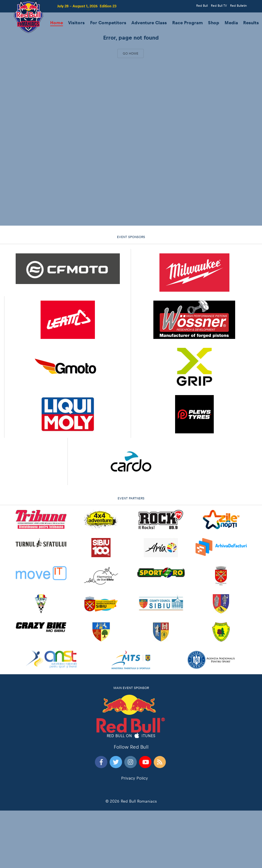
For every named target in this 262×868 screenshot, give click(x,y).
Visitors (76, 23)
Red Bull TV (219, 6)
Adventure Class (149, 23)
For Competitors (108, 23)
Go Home (131, 53)
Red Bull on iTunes (131, 736)
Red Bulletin (238, 6)
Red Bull (202, 6)
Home (57, 23)
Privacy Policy (135, 778)
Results (251, 23)
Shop (214, 23)
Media (231, 23)
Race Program (188, 23)
